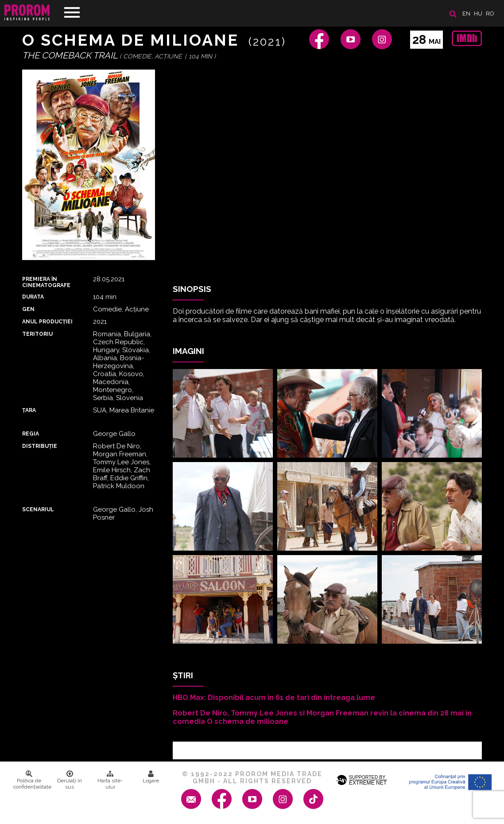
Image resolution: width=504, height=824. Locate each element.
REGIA (31, 434)
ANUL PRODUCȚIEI (47, 322)
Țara (29, 410)
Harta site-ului (110, 780)
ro (490, 14)
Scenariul (38, 509)
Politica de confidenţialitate (31, 780)
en (466, 14)
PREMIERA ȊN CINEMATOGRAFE (46, 282)
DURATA (33, 297)
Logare (151, 777)
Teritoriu (37, 334)
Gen (28, 309)
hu (478, 14)
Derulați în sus (70, 780)
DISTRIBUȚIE (40, 446)
